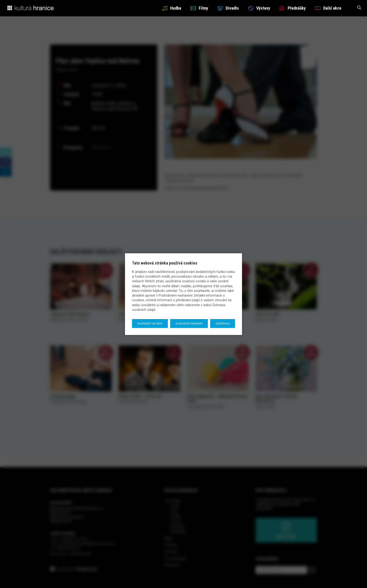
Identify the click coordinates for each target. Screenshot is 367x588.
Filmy (199, 8)
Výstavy (259, 8)
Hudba (171, 8)
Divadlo (228, 8)
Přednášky (293, 8)
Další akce (328, 8)
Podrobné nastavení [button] (189, 323)
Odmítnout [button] (223, 323)
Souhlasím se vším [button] (150, 323)
